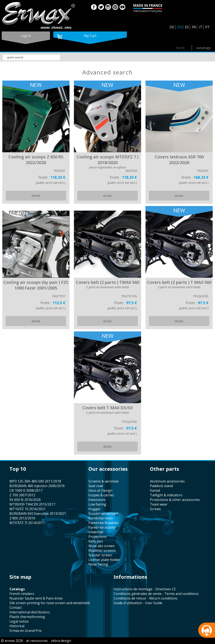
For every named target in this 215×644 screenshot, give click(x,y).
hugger (94, 509)
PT (208, 27)
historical (17, 626)
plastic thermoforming (27, 617)
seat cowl (96, 486)
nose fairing (98, 564)
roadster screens (102, 550)
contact (16, 607)
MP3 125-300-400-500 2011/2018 (35, 481)
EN (180, 27)
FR (194, 27)
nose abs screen (102, 546)
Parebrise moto (101, 518)
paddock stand (161, 486)
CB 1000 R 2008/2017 (26, 490)
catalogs (203, 48)
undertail (96, 532)
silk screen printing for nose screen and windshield (50, 603)
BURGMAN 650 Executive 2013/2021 (38, 514)
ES (187, 27)
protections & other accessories (175, 500)
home (180, 48)
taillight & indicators (166, 495)
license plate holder (104, 560)
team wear (159, 504)
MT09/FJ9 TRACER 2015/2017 (32, 504)
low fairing (97, 504)
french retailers (22, 594)
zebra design (61, 641)
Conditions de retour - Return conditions (146, 598)
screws (155, 509)
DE (172, 27)
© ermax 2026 (12, 641)
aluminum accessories (167, 481)
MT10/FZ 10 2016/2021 (28, 509)
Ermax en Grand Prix (26, 631)
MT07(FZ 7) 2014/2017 (27, 523)
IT (201, 27)
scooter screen (100, 555)
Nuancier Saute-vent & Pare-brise (36, 598)
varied (155, 490)
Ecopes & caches (101, 495)
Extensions (97, 500)
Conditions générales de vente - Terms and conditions (156, 594)
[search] (31, 57)
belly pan (96, 541)
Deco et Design (100, 490)
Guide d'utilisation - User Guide (138, 603)
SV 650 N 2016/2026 (25, 500)
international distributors (30, 612)
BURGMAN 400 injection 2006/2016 (37, 486)
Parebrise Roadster (104, 523)
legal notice (19, 621)
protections (98, 537)
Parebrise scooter (102, 527)
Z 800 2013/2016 (22, 518)
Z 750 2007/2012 (22, 495)
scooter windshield (103, 514)
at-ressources (37, 641)
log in (26, 36)
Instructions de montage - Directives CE (145, 589)
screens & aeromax (104, 481)
